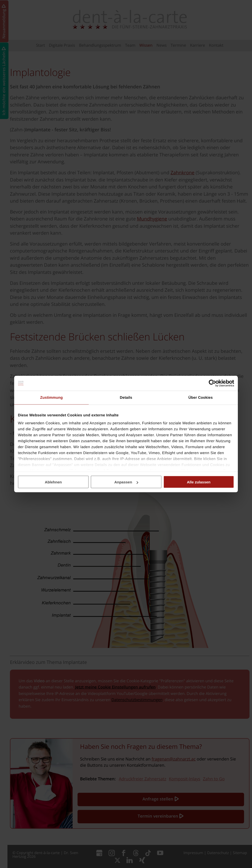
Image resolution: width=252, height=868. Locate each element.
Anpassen (126, 482)
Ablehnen (53, 482)
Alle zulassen (199, 482)
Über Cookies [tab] (201, 398)
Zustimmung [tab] (52, 398)
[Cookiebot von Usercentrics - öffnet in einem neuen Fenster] (212, 383)
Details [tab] (126, 398)
